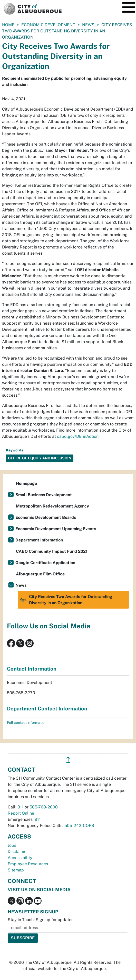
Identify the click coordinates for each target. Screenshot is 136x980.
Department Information (39, 540)
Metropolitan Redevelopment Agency (52, 506)
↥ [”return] (68, 760)
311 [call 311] (21, 807)
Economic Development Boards (46, 517)
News (88, 25)
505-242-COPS (79, 826)
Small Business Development (44, 495)
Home (8, 25)
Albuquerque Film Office (40, 574)
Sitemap (16, 870)
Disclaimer (18, 852)
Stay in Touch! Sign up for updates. (41, 920)
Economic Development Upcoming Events (56, 529)
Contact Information (32, 669)
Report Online (21, 813)
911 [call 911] (38, 819)
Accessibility (20, 858)
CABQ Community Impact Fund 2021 (52, 551)
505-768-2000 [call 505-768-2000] (44, 807)
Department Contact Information (47, 709)
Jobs (12, 845)
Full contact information (27, 723)
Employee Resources (28, 864)
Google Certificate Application (45, 563)
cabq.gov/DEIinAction (78, 436)
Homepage (26, 483)
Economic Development (48, 25)
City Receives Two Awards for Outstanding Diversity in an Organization (66, 600)
